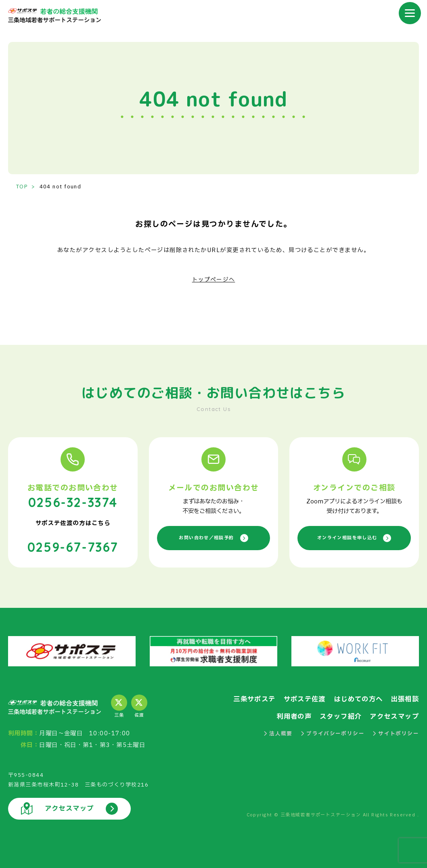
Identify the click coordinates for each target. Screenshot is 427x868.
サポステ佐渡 (298, 698)
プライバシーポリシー (332, 733)
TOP (22, 187)
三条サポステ (246, 698)
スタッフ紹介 (336, 716)
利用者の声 (287, 716)
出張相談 (404, 698)
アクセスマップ (393, 716)
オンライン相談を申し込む (354, 538)
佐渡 (139, 706)
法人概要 (277, 733)
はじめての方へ (355, 698)
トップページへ (213, 280)
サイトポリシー (396, 733)
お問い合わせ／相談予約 (214, 538)
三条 (119, 706)
